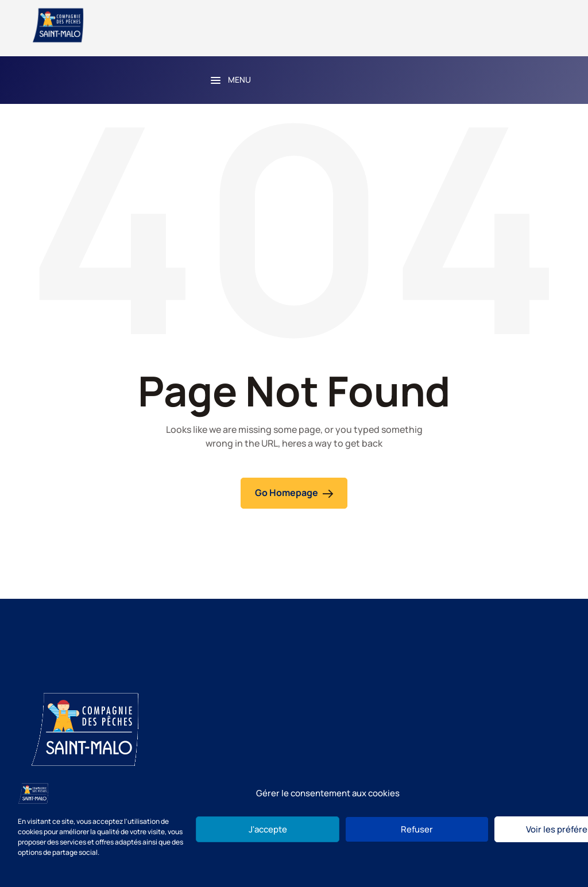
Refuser (417, 829)
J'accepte (268, 829)
